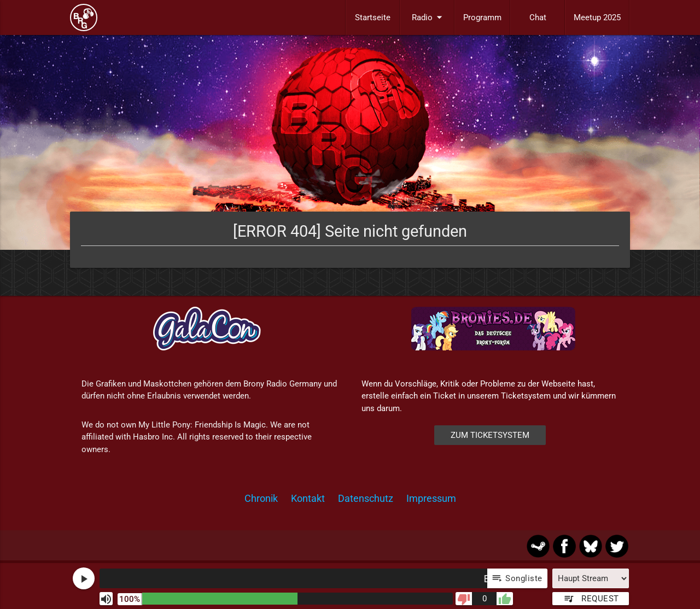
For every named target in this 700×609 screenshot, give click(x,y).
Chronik (261, 498)
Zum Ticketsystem (490, 435)
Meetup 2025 (597, 17)
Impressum (431, 498)
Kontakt (308, 498)
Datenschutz (366, 498)
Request (591, 599)
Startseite (373, 17)
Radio (429, 17)
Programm (482, 17)
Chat (538, 17)
